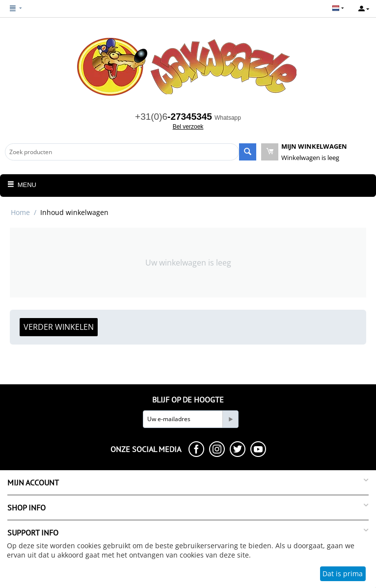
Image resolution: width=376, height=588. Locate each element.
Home (20, 212)
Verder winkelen (59, 327)
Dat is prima (343, 574)
